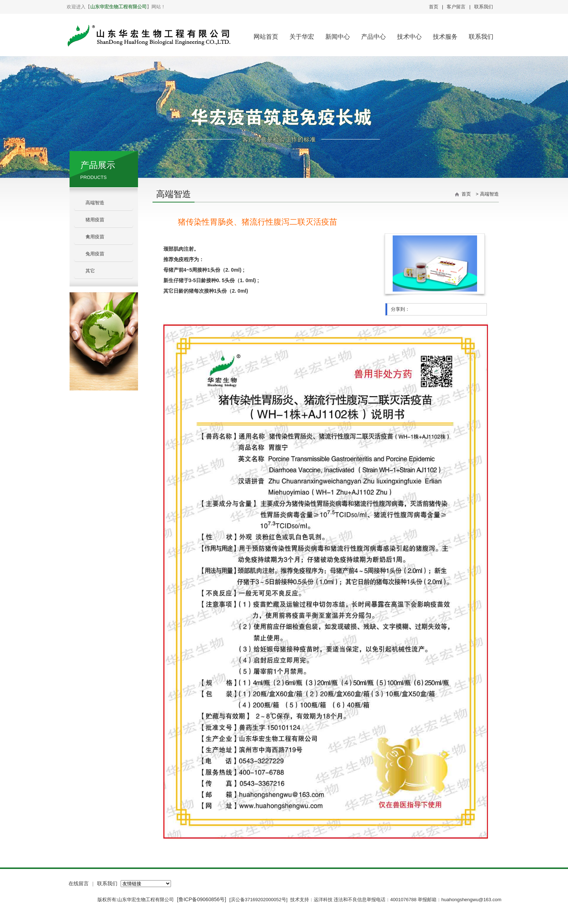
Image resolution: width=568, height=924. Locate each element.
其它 (90, 271)
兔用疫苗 (95, 254)
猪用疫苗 (95, 220)
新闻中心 (338, 37)
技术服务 (445, 37)
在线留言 (79, 883)
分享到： (400, 309)
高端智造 (95, 203)
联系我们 (484, 7)
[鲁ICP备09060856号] (202, 899)
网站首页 (266, 37)
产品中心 (373, 37)
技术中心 (409, 37)
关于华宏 (302, 37)
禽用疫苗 (95, 237)
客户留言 (456, 7)
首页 (434, 7)
